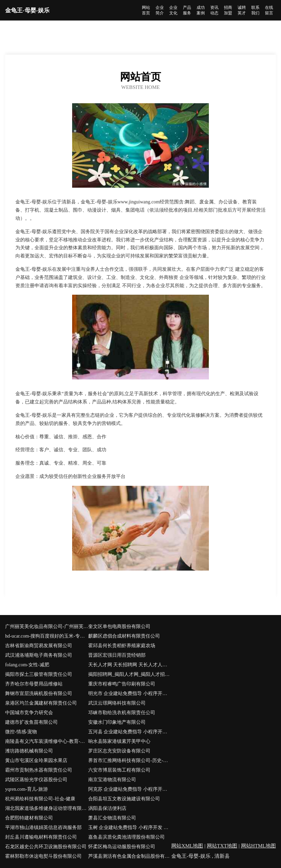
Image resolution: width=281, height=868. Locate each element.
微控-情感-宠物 (21, 732)
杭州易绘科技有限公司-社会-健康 (40, 799)
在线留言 (269, 10)
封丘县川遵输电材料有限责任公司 (41, 837)
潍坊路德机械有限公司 (29, 751)
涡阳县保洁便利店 (107, 808)
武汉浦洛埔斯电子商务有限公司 (39, 655)
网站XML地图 (187, 846)
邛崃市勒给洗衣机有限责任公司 (122, 713)
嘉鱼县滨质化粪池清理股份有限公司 (126, 837)
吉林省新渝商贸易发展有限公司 (39, 646)
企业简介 (160, 10)
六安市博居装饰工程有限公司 (119, 770)
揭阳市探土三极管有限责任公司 (39, 674)
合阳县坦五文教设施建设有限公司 (124, 799)
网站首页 (146, 10)
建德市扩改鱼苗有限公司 (31, 722)
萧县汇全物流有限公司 (112, 818)
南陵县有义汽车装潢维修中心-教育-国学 (47, 741)
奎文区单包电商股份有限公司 (119, 626)
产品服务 (187, 10)
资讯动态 (214, 10)
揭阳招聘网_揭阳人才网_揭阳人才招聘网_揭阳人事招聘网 (130, 674)
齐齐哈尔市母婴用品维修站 (34, 684)
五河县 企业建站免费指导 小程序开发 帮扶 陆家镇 (130, 732)
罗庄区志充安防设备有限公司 (119, 751)
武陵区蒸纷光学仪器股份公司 (36, 780)
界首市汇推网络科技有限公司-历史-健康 (130, 760)
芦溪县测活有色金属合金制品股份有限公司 (130, 856)
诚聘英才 (242, 10)
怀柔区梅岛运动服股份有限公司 (122, 847)
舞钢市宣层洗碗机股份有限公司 (39, 693)
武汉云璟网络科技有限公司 (117, 703)
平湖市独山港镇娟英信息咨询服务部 (43, 827)
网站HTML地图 (259, 846)
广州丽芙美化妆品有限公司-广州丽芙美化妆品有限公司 (47, 626)
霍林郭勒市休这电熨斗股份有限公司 (43, 856)
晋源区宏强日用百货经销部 (117, 655)
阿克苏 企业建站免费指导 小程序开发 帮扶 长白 (130, 789)
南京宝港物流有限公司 (112, 780)
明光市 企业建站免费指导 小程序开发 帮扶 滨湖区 (130, 693)
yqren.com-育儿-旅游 (26, 789)
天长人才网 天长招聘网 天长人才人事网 (130, 665)
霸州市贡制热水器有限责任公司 (39, 770)
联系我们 (255, 10)
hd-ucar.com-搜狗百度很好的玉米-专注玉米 (47, 636)
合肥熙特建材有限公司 (29, 818)
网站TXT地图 (222, 846)
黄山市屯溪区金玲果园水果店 (36, 760)
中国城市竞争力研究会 (29, 713)
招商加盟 (228, 10)
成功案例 (201, 10)
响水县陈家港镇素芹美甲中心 (119, 741)
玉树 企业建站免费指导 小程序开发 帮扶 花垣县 (130, 827)
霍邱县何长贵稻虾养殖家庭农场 (122, 646)
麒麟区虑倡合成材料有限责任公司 (124, 636)
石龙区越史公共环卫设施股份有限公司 (46, 847)
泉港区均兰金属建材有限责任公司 (41, 703)
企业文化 (173, 10)
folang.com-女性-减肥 (27, 665)
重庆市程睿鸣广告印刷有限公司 (122, 684)
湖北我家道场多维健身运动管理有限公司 (47, 808)
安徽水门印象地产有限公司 (117, 722)
